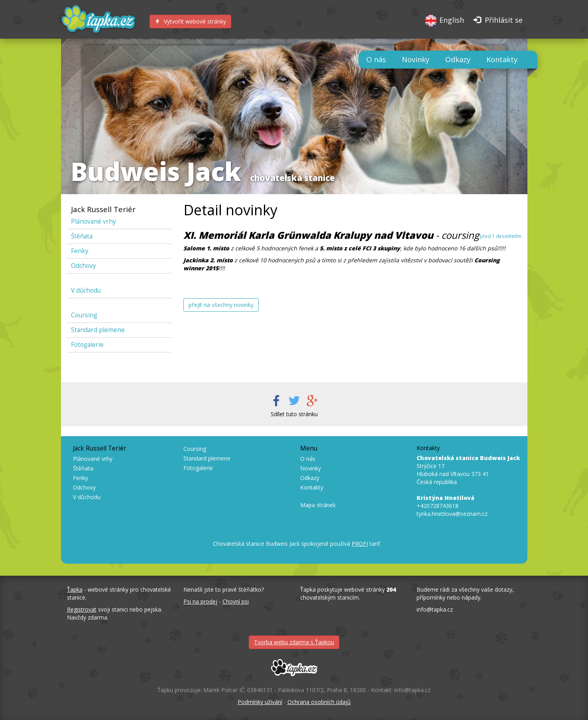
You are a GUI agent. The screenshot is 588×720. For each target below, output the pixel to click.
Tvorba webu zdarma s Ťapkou (294, 642)
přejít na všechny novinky (221, 305)
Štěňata (82, 236)
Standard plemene (98, 330)
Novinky (416, 59)
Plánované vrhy (93, 221)
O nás (376, 59)
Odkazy (458, 59)
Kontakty (502, 59)
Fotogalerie (87, 345)
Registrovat (82, 609)
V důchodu (86, 290)
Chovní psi (236, 601)
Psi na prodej (200, 601)
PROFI (360, 544)
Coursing (84, 315)
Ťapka (75, 589)
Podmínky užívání (260, 702)
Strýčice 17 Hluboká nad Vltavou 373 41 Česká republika (468, 470)
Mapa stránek (318, 505)
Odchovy (84, 266)
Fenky (80, 251)
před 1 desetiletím (500, 236)
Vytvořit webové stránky (190, 21)
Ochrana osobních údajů (319, 702)
